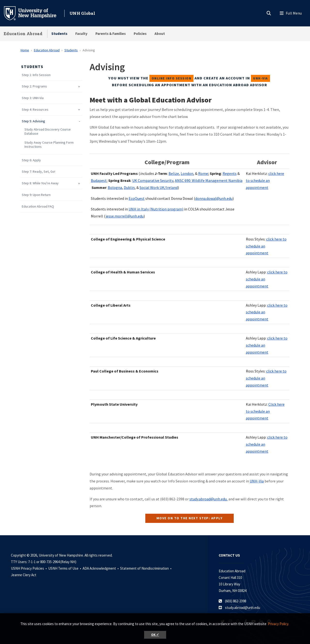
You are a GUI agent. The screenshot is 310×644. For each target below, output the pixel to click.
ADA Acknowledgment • (101, 568)
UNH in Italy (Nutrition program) (156, 209)
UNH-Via (257, 481)
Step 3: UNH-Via (33, 98)
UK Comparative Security (153, 180)
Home (25, 50)
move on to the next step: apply (190, 518)
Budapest (99, 180)
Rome (203, 173)
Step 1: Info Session (36, 75)
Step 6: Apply (31, 160)
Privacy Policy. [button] (278, 624)
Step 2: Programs (34, 86)
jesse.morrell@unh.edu (125, 216)
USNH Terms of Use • (65, 568)
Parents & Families (111, 34)
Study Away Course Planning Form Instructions (49, 145)
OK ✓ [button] (155, 635)
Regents (230, 173)
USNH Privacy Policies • (29, 568)
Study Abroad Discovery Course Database (48, 132)
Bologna (115, 187)
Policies (140, 34)
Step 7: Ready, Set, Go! (39, 172)
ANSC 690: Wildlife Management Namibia (209, 180)
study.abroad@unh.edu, (209, 499)
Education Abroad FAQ (38, 206)
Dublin (129, 187)
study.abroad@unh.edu (243, 608)
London (187, 173)
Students (59, 34)
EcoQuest (137, 198)
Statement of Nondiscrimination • (146, 568)
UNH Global (82, 13)
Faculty (81, 34)
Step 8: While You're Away (40, 183)
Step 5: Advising (33, 121)
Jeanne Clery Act (24, 575)
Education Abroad (23, 34)
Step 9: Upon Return (36, 195)
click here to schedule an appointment (265, 180)
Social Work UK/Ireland (159, 187)
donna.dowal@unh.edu (214, 198)
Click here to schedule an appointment (265, 411)
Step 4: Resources (35, 110)
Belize (174, 173)
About (160, 34)
